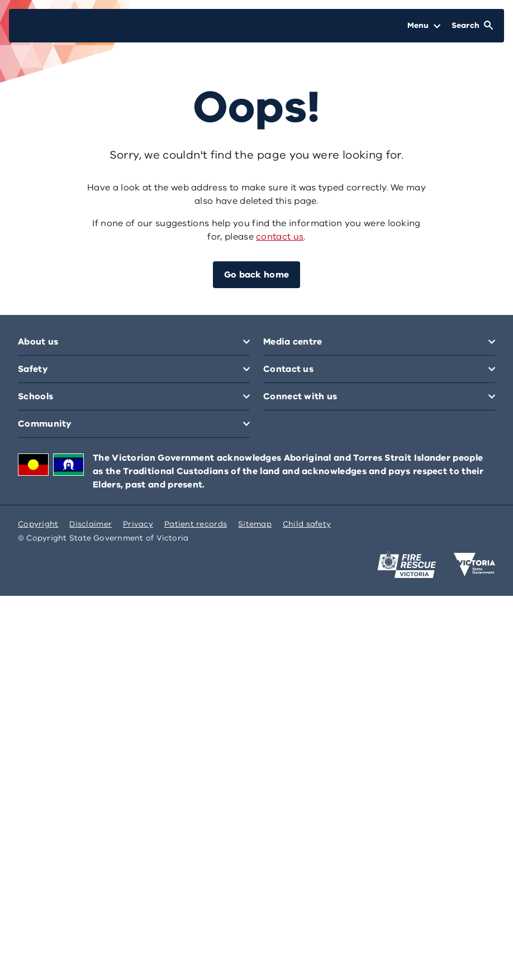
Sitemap (255, 524)
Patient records (196, 524)
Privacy (138, 524)
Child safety (307, 524)
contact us (280, 237)
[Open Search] (472, 26)
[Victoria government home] (474, 565)
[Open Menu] (424, 26)
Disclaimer (91, 524)
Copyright (38, 524)
